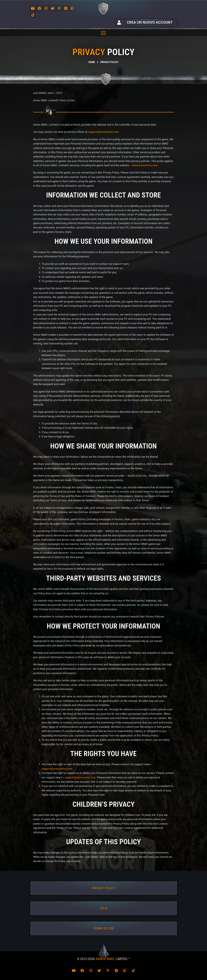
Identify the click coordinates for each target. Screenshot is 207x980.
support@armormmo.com (103, 132)
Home (92, 62)
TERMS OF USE (104, 928)
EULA (103, 908)
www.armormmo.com (145, 165)
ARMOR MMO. (105, 959)
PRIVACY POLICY (104, 888)
